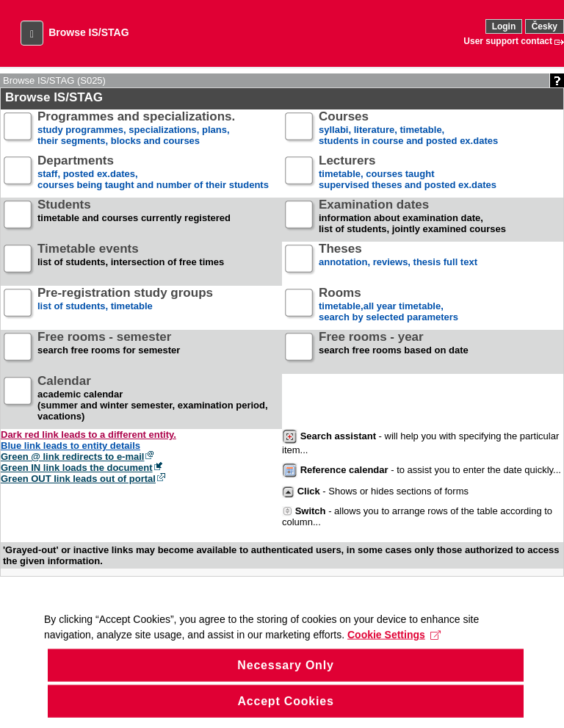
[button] (32, 33)
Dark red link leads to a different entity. (88, 435)
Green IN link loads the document (77, 468)
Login (504, 26)
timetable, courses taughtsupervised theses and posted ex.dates (408, 173)
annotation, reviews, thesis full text (398, 261)
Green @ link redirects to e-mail (72, 457)
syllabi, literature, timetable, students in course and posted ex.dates (408, 129)
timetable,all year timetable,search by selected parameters (388, 305)
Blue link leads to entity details (70, 446)
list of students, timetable (125, 305)
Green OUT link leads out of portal (78, 479)
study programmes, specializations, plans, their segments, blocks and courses (136, 129)
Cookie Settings (394, 655)
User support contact (508, 41)
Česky (545, 26)
